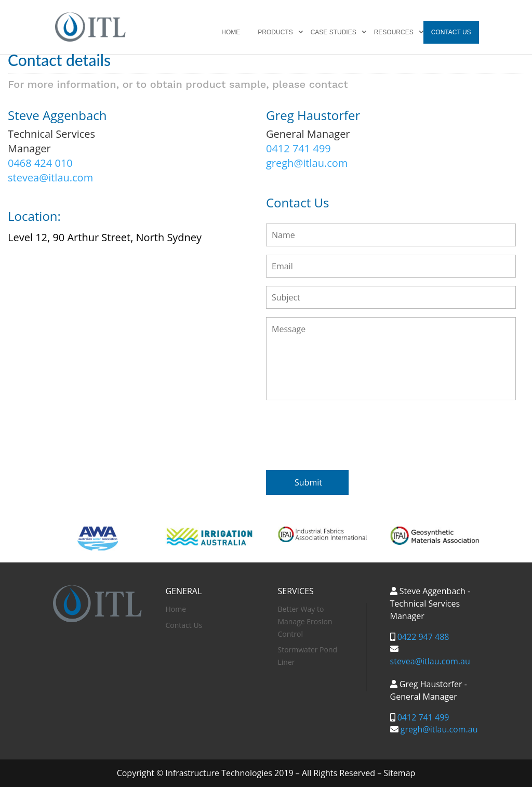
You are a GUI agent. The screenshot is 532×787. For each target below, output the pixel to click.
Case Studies (334, 32)
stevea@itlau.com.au (430, 661)
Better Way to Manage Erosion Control (305, 621)
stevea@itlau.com (50, 178)
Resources (394, 32)
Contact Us (451, 32)
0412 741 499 (298, 148)
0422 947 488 (423, 637)
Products (275, 32)
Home (231, 32)
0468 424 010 (40, 163)
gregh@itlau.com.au (439, 729)
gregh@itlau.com (307, 163)
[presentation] (345, 433)
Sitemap (399, 773)
